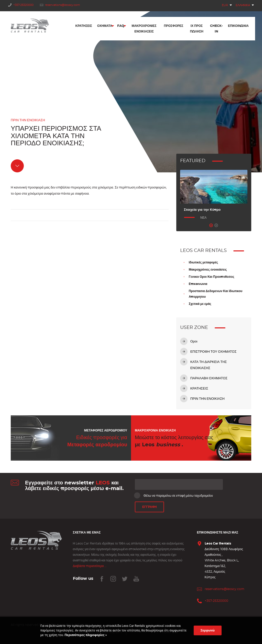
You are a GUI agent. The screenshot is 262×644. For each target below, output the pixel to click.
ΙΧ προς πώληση (196, 29)
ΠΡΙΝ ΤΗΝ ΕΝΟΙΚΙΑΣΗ (208, 399)
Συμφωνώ (208, 630)
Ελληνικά (243, 5)
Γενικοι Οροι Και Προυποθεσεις (212, 277)
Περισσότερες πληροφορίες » (85, 635)
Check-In (216, 29)
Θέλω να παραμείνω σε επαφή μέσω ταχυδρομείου (174, 496)
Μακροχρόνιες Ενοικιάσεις (144, 29)
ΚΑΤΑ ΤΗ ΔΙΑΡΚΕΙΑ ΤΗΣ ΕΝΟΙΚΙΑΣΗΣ (209, 365)
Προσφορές (174, 26)
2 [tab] (216, 225)
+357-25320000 (21, 5)
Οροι (194, 342)
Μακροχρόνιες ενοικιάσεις (208, 270)
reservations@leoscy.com (60, 5)
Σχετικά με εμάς (200, 304)
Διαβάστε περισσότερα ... (90, 566)
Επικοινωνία (238, 26)
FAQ (121, 26)
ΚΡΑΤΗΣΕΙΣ (199, 389)
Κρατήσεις (84, 26)
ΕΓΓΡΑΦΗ (149, 507)
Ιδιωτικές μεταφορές (203, 262)
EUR (225, 5)
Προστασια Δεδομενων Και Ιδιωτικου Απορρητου (216, 294)
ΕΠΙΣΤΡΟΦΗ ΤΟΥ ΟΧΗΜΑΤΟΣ (214, 352)
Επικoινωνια (198, 284)
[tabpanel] (214, 195)
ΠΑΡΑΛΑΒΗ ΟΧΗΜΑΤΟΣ (209, 378)
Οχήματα (105, 26)
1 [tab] (211, 225)
